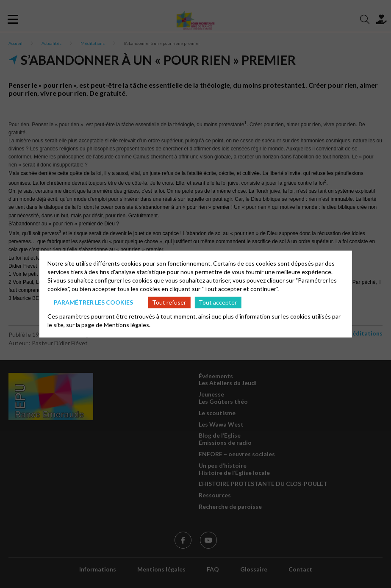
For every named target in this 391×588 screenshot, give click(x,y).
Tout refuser (169, 302)
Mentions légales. (127, 324)
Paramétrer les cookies (93, 302)
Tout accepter (218, 302)
